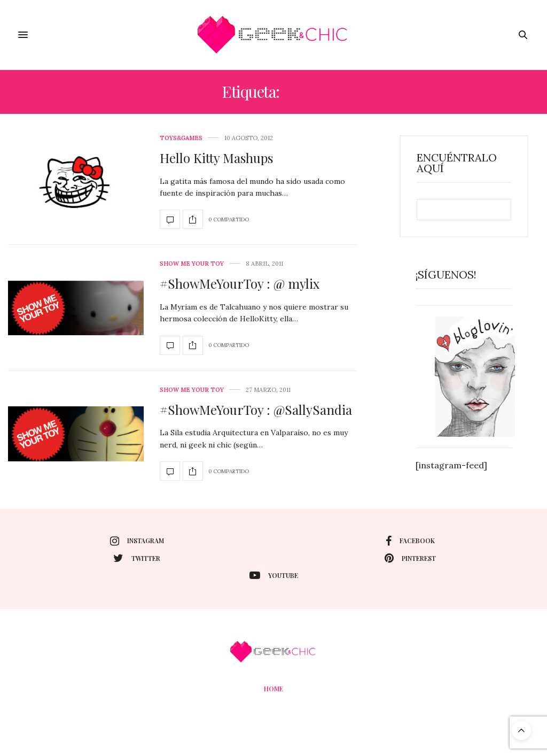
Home (273, 689)
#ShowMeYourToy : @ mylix (240, 283)
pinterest (410, 558)
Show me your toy (192, 264)
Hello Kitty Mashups (216, 158)
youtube (274, 575)
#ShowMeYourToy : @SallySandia (256, 410)
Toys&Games (181, 138)
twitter (137, 558)
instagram (137, 541)
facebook (410, 541)
